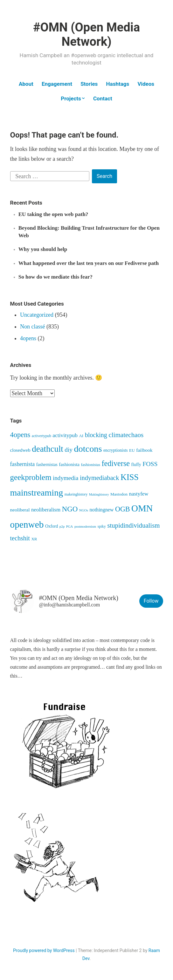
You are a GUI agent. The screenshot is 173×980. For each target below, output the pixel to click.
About (26, 84)
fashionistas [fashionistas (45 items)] (90, 465)
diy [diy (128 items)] (69, 450)
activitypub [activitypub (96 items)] (65, 435)
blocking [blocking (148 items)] (96, 435)
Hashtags (118, 84)
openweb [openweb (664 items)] (27, 524)
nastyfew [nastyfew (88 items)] (138, 494)
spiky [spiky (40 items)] (102, 526)
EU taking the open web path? (53, 214)
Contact (103, 98)
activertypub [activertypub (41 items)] (42, 436)
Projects (71, 98)
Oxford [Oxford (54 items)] (52, 526)
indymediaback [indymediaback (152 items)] (99, 478)
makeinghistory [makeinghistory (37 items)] (76, 494)
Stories (89, 84)
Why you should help (43, 249)
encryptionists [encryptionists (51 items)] (116, 450)
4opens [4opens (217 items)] (20, 435)
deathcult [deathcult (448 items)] (48, 449)
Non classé (32, 327)
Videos (146, 84)
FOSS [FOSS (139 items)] (150, 464)
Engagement (57, 84)
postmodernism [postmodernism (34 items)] (85, 526)
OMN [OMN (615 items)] (142, 508)
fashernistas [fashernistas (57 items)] (47, 464)
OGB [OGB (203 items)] (123, 509)
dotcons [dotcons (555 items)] (88, 449)
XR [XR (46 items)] (34, 539)
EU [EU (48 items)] (132, 450)
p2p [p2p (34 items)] (62, 526)
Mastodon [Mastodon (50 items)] (119, 494)
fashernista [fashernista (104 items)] (23, 464)
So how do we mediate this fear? (55, 277)
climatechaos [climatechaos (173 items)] (126, 435)
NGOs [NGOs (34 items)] (84, 510)
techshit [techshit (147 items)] (20, 538)
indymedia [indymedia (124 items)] (66, 478)
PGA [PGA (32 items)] (70, 526)
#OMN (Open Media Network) (86, 35)
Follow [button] (151, 601)
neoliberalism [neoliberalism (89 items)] (46, 510)
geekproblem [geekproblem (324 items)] (31, 477)
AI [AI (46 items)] (81, 436)
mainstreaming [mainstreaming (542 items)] (37, 493)
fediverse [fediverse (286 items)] (116, 463)
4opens (28, 338)
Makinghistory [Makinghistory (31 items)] (99, 494)
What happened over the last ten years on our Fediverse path (89, 263)
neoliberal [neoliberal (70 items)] (20, 510)
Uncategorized (37, 315)
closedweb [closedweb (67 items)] (20, 450)
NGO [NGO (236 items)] (70, 509)
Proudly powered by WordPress (44, 950)
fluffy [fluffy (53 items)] (136, 465)
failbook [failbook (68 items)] (144, 450)
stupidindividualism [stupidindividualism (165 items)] (133, 525)
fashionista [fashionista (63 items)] (69, 464)
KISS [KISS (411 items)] (130, 477)
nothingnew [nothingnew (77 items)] (102, 510)
